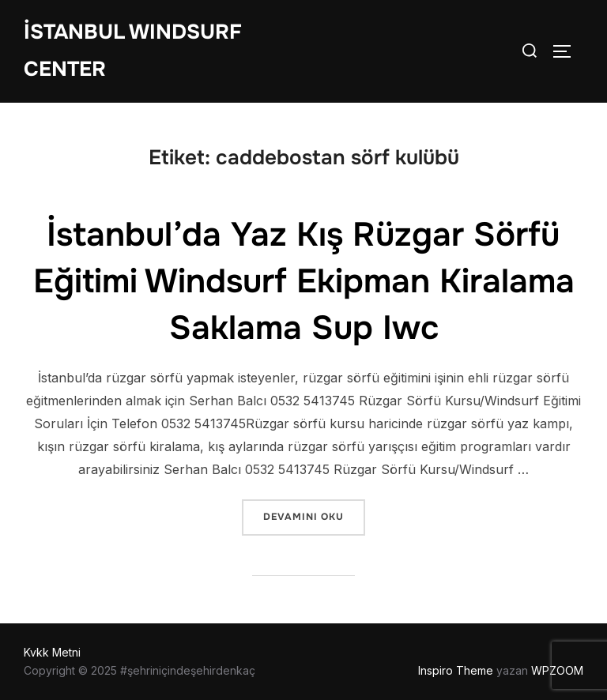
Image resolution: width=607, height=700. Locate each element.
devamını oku (314, 516)
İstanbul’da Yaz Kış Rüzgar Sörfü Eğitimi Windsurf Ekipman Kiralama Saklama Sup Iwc (304, 281)
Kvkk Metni (52, 652)
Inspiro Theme (456, 670)
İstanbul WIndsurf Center (133, 51)
